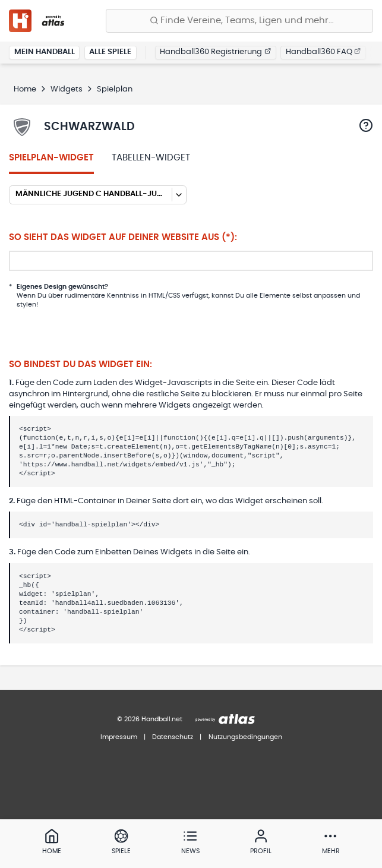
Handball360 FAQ (323, 52)
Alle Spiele (110, 52)
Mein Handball (45, 52)
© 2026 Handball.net (150, 719)
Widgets (67, 89)
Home (25, 89)
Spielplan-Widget (51, 158)
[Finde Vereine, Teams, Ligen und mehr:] (239, 21)
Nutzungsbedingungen (245, 737)
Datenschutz (173, 737)
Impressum (119, 737)
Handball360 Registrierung (215, 52)
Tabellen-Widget (151, 158)
